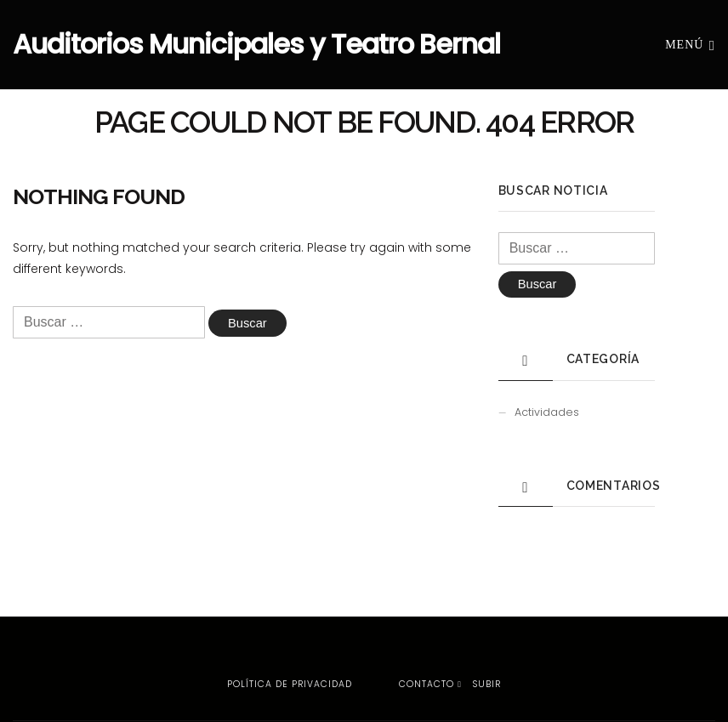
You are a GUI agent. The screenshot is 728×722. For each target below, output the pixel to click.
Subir (479, 684)
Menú (690, 44)
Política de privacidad (290, 684)
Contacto (427, 684)
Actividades (547, 413)
